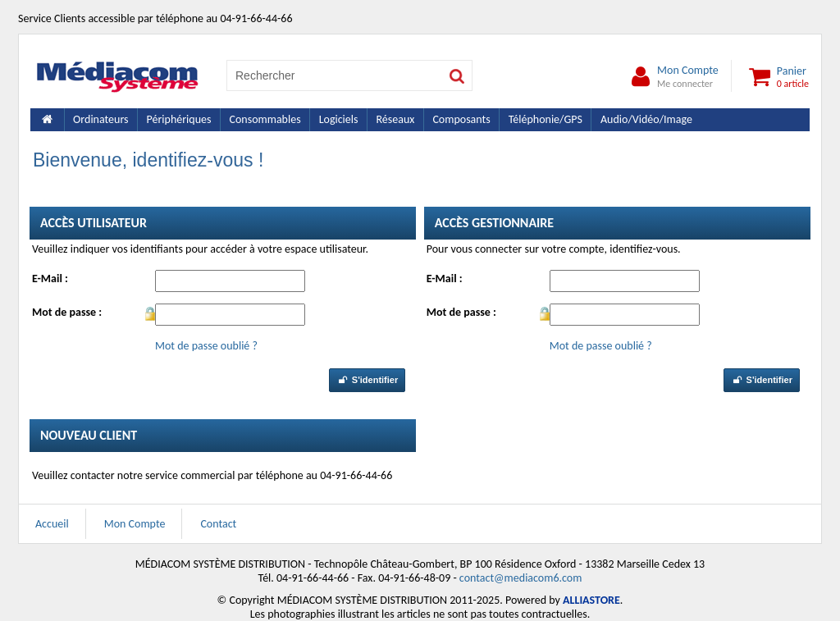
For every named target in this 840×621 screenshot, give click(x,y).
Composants (461, 119)
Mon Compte (671, 76)
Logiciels (339, 119)
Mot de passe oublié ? (206, 346)
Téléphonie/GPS (546, 119)
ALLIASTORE (591, 600)
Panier (776, 76)
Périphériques (179, 119)
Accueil (52, 524)
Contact (218, 524)
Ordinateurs (100, 119)
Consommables (265, 119)
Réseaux (395, 119)
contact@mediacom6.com (521, 578)
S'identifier (367, 380)
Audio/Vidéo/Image (646, 119)
